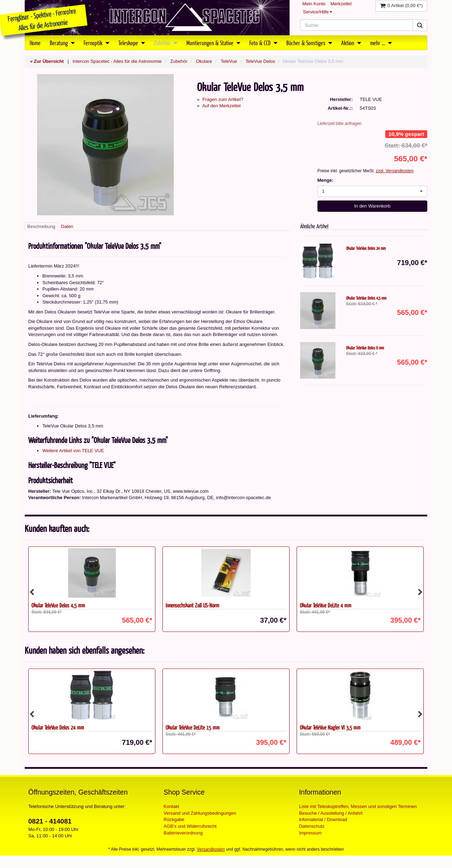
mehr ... (381, 43)
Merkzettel (341, 4)
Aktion (351, 43)
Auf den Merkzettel (221, 106)
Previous (32, 592)
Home (35, 43)
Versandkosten (211, 849)
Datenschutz (312, 826)
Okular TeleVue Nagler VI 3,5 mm (330, 727)
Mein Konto (314, 4)
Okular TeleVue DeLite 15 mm (193, 727)
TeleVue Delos (260, 61)
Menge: (326, 180)
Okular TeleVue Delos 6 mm (365, 348)
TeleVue (229, 61)
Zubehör (166, 43)
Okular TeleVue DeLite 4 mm (326, 605)
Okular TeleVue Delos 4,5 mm (366, 298)
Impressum (310, 833)
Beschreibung (41, 226)
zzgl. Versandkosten (395, 171)
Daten (67, 226)
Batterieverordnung (183, 833)
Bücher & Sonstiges (309, 43)
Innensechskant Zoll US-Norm (192, 605)
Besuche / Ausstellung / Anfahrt (331, 813)
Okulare (204, 61)
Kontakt (171, 806)
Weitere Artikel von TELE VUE (73, 451)
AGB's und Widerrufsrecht (190, 826)
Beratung (62, 43)
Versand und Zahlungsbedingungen (200, 813)
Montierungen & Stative (213, 43)
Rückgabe (174, 819)
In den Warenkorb (372, 206)
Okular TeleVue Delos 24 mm (366, 248)
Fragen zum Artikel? (223, 99)
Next (420, 592)
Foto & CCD (263, 43)
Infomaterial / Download (323, 819)
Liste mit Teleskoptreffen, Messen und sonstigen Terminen (358, 806)
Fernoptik (96, 43)
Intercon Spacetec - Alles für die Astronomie (117, 61)
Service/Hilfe (318, 12)
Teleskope (132, 43)
